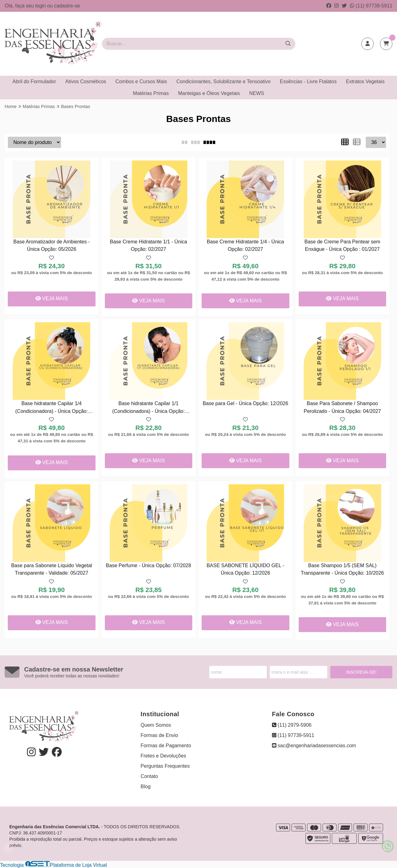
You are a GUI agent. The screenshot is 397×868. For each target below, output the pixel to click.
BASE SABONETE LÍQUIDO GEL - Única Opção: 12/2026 (245, 569)
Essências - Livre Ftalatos (308, 81)
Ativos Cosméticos (86, 81)
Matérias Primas (151, 93)
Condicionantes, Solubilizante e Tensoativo (223, 81)
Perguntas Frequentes (165, 766)
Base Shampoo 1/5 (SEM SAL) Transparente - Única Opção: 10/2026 (342, 569)
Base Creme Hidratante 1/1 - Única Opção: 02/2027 (148, 245)
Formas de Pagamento (166, 746)
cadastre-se (67, 6)
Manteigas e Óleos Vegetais (209, 93)
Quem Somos (156, 725)
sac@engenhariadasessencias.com (314, 746)
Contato (149, 776)
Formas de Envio (159, 735)
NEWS (256, 93)
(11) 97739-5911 (371, 6)
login (41, 6)
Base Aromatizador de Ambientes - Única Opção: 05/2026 (51, 245)
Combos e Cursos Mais (141, 81)
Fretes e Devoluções (163, 756)
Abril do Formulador (34, 81)
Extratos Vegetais (365, 81)
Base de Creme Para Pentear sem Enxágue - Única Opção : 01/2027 (342, 245)
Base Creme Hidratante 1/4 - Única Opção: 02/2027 (245, 245)
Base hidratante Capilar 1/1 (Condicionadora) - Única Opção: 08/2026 (149, 408)
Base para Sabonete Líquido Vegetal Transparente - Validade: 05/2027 (52, 569)
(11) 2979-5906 (292, 725)
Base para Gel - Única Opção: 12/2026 (245, 403)
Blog (145, 787)
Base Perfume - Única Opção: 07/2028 (148, 565)
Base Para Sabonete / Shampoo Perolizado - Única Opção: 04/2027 (342, 407)
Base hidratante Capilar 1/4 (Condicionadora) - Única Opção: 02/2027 (51, 408)
